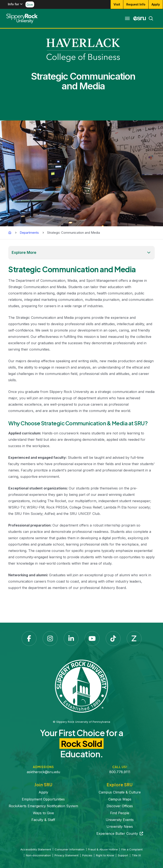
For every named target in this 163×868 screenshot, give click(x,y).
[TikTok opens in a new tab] (113, 639)
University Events (120, 820)
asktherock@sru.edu (43, 772)
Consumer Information (70, 849)
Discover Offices (120, 806)
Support (123, 855)
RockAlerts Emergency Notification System (43, 806)
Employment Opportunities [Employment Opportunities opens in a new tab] (43, 799)
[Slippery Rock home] (22, 18)
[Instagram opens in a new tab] (50, 639)
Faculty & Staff (43, 820)
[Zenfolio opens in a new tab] (134, 639)
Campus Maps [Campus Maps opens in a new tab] (120, 799)
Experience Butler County (120, 833)
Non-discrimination (38, 855)
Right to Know (105, 855)
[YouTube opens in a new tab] (92, 639)
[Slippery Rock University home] (81, 686)
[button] (81, 253)
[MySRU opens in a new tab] (140, 18)
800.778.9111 (120, 772)
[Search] (150, 18)
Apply (43, 792)
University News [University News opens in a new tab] (120, 827)
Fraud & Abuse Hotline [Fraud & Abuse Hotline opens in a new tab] (103, 849)
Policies (87, 855)
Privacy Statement (67, 855)
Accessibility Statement (36, 849)
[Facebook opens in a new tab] (29, 639)
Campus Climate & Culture (120, 792)
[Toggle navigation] (127, 18)
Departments (29, 233)
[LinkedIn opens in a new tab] (71, 639)
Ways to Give (43, 813)
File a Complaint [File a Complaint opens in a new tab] (132, 849)
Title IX (136, 855)
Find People (120, 813)
